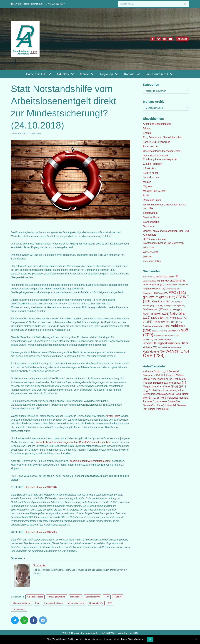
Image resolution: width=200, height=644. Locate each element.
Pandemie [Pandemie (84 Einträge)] (161, 322)
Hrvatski (171, 375)
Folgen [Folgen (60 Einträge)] (162, 293)
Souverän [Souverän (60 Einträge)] (174, 331)
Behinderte (75, 597)
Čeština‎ (180, 375)
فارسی (155, 398)
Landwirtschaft (151, 177)
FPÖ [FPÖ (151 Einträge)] (177, 292)
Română (184, 398)
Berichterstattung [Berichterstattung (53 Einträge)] (151, 281)
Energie (147, 133)
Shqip (157, 371)
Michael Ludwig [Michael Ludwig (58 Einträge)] (173, 310)
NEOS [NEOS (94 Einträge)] (158, 318)
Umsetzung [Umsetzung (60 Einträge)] (150, 339)
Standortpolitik (151, 222)
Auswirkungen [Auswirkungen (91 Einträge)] (168, 276)
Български (149, 375)
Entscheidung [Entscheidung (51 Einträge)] (173, 289)
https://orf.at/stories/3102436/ (41, 532)
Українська (163, 409)
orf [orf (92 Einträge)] (147, 322)
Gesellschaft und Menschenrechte (162, 151)
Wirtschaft (149, 248)
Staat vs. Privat (151, 217)
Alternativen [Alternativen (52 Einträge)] (149, 277)
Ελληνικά (169, 383)
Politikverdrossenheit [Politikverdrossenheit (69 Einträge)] (156, 326)
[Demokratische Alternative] (26, 39)
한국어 (182, 386)
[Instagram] (164, 39)
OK (150, 639)
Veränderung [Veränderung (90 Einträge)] (154, 352)
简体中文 (161, 375)
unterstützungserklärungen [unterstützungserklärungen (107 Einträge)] (165, 343)
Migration (148, 186)
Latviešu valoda (159, 390)
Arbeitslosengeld (35, 597)
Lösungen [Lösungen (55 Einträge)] (179, 306)
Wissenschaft (150, 252)
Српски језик (160, 401)
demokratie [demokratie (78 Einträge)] (156, 289)
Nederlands (157, 379)
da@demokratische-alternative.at (28, 4)
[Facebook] (152, 39)
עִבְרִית (178, 383)
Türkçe (152, 409)
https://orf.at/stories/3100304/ (41, 487)
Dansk (146, 379)
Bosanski (174, 371)
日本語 (174, 386)
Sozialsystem (150, 213)
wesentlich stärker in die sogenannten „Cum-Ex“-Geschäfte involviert (84, 442)
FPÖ (107, 597)
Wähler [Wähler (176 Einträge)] (177, 351)
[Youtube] (170, 39)
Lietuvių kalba (176, 390)
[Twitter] (158, 39)
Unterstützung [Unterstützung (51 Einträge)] (165, 339)
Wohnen (148, 257)
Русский (148, 401)
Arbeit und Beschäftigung (157, 124)
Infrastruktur (150, 168)
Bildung (147, 128)
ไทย (145, 409)
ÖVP (110, 603)
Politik (146, 196)
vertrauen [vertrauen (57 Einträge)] (164, 347)
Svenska (182, 405)
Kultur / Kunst (150, 173)
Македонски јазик (171, 394)
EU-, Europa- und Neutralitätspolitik (163, 137)
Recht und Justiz (152, 200)
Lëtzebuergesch (152, 394)
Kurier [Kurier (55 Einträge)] (168, 306)
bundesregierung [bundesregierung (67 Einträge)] (154, 285)
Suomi (183, 379)
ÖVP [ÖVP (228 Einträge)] (154, 355)
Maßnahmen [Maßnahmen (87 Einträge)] (153, 309)
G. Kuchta (20, 133)
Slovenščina (150, 405)
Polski (163, 398)
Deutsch (158, 383)
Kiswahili (172, 405)
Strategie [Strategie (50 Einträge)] (159, 336)
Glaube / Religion (153, 164)
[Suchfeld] (153, 4)
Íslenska (157, 386)
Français (148, 383)
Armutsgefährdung (57, 597)
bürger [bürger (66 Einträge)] (170, 285)
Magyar (147, 386)
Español (162, 405)
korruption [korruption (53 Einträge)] (177, 302)
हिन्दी (184, 383)
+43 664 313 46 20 (56, 4)
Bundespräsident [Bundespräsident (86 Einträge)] (174, 281)
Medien (147, 182)
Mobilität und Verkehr (155, 191)
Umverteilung (19, 609)
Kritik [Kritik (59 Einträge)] (159, 306)
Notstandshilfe (96, 603)
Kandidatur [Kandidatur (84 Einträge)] (161, 302)
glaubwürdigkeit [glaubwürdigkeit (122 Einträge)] (159, 297)
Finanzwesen (150, 147)
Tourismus (149, 226)
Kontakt (182, 39)
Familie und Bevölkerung (157, 142)
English (168, 379)
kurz (37, 603)
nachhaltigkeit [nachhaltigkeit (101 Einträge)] (156, 314)
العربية (165, 371)
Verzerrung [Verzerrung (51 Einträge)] (176, 347)
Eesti (176, 379)
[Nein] (196, 639)
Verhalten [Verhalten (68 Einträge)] (150, 347)
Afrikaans (148, 371)
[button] (49, 74)
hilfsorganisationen (21, 603)
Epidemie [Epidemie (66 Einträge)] (150, 293)
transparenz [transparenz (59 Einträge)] (172, 336)
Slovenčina (174, 401)
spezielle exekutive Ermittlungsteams (91, 461)
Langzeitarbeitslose (54, 603)
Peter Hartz (114, 416)
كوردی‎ (146, 390)
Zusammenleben (152, 261)
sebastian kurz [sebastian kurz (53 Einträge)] (160, 331)
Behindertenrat (93, 597)
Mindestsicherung (76, 603)
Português (173, 398)
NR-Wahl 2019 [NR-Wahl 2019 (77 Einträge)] (177, 318)
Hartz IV (118, 597)
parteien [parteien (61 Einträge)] (177, 322)
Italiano (166, 386)
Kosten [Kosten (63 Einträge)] (148, 306)
